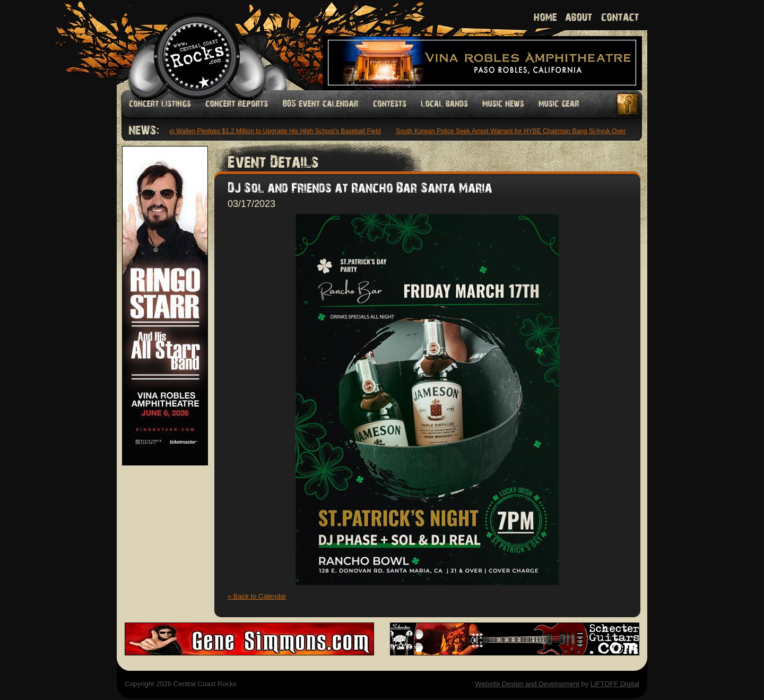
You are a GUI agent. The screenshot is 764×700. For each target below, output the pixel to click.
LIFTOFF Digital (615, 684)
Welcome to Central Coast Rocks (184, 45)
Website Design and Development (527, 684)
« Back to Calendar (257, 596)
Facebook (628, 104)
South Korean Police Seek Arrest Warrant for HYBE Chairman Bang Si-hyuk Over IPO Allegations (535, 131)
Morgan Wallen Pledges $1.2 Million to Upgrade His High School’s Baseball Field (268, 131)
